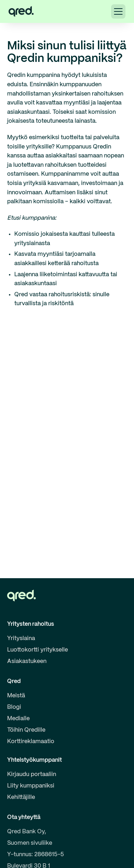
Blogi (14, 707)
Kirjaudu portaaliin (32, 774)
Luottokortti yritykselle (38, 650)
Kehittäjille (21, 797)
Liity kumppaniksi (31, 786)
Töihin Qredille (26, 730)
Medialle (18, 719)
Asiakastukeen (27, 661)
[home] (21, 11)
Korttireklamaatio (31, 742)
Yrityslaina (21, 638)
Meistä (16, 696)
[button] (118, 11)
